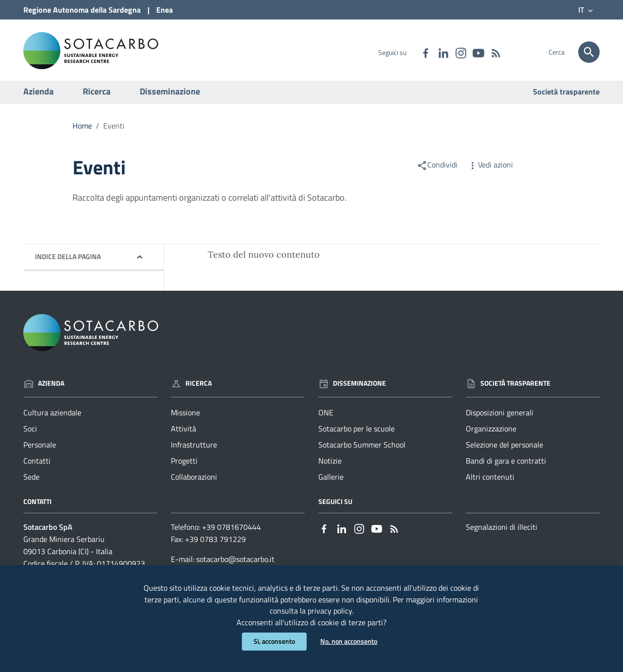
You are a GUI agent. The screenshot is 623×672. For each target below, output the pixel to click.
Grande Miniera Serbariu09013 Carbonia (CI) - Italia (68, 550)
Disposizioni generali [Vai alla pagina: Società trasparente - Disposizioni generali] (500, 417)
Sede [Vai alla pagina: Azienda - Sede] (31, 481)
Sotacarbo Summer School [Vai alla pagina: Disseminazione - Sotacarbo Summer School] (362, 449)
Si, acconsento (274, 642)
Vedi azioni (490, 169)
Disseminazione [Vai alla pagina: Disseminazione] (352, 387)
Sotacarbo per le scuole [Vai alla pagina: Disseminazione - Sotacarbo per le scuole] (357, 433)
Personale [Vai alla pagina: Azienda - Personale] (40, 449)
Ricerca (97, 96)
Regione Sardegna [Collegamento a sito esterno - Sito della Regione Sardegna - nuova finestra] (82, 10)
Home (82, 131)
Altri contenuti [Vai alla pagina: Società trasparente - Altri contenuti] (490, 481)
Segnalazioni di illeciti (502, 532)
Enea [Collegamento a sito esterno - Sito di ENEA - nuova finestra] (165, 10)
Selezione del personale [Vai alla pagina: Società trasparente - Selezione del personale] (504, 449)
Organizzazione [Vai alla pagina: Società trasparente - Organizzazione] (491, 433)
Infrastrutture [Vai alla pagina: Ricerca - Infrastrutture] (194, 449)
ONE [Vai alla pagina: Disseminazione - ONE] (326, 417)
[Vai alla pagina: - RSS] (495, 52)
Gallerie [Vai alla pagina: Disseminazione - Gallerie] (331, 481)
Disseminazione (170, 96)
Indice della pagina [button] (68, 261)
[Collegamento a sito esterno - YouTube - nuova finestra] (478, 52)
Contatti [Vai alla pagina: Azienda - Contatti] (37, 466)
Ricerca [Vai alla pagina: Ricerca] (191, 387)
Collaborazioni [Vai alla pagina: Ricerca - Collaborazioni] (194, 481)
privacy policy (330, 610)
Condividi (437, 169)
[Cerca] (589, 52)
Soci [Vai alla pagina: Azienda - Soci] (30, 433)
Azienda (38, 96)
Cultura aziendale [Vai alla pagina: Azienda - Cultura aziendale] (52, 417)
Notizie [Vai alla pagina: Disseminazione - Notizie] (330, 466)
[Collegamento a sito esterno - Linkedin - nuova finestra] (443, 52)
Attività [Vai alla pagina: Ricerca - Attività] (183, 433)
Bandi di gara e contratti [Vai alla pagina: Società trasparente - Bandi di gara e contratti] (506, 466)
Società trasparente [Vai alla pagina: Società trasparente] (566, 96)
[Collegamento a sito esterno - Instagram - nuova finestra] (460, 52)
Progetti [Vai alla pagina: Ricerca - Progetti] (184, 466)
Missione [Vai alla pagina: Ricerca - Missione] (185, 417)
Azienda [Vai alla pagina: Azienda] (44, 387)
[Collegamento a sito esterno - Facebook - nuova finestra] (425, 52)
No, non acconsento (349, 642)
